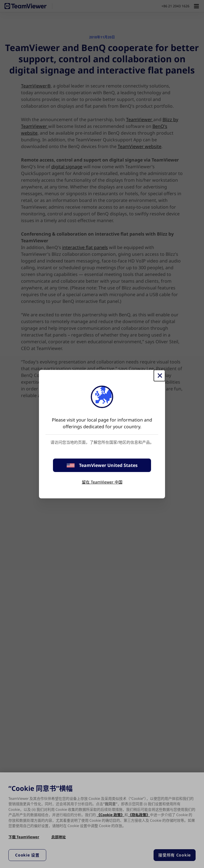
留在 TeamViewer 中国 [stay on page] (102, 482)
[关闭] (159, 376)
